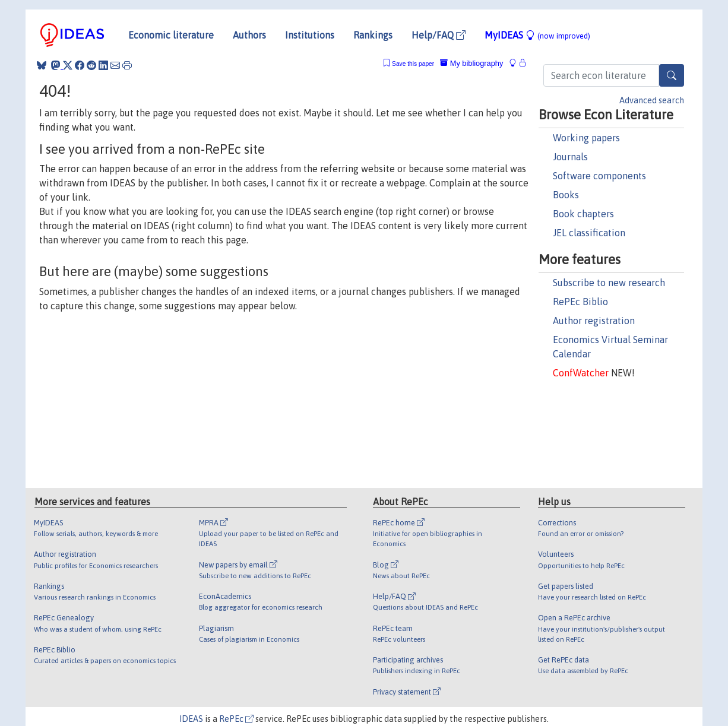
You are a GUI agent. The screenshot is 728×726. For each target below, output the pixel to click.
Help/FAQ (439, 35)
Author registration (594, 321)
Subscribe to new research (609, 283)
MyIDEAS (537, 35)
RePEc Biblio (580, 302)
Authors (249, 35)
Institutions (310, 35)
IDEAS (191, 719)
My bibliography (471, 63)
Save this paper (413, 64)
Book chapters (583, 214)
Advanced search (652, 100)
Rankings (373, 35)
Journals (570, 157)
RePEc (236, 719)
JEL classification (589, 233)
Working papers (586, 138)
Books (566, 195)
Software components (599, 176)
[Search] (672, 75)
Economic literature (171, 35)
